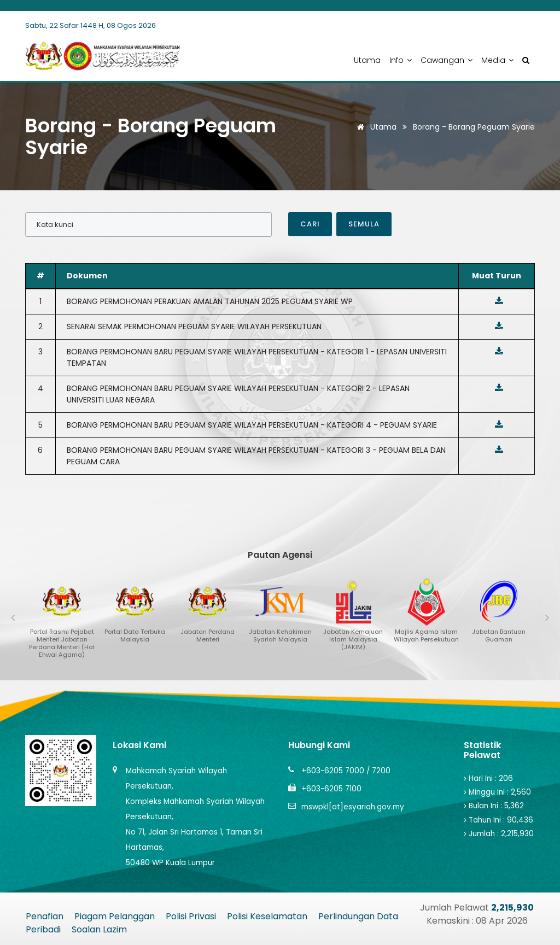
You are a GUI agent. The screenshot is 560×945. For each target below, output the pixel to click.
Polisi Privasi (191, 916)
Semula (364, 224)
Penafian (45, 916)
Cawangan (447, 60)
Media (497, 60)
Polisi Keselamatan (267, 916)
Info (401, 60)
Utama (367, 60)
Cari (310, 224)
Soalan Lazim (99, 929)
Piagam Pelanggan (115, 916)
